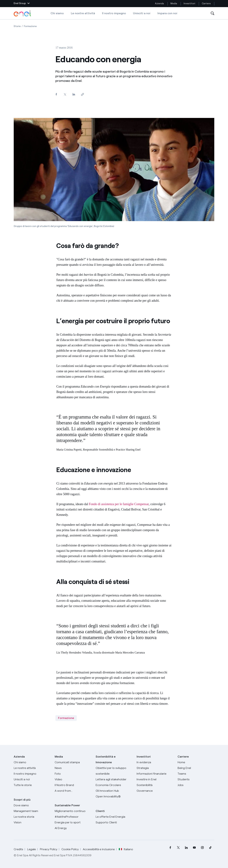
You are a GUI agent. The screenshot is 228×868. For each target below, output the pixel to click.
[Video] (73, 779)
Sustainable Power (67, 805)
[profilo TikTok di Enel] (210, 848)
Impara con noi (167, 13)
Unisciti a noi (142, 13)
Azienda (159, 3)
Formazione (66, 718)
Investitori (189, 3)
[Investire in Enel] (155, 779)
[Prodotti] (32, 768)
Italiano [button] (126, 849)
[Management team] (32, 811)
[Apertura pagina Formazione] (30, 26)
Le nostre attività (83, 13)
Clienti (100, 811)
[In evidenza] (155, 762)
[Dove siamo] (32, 805)
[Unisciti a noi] (32, 779)
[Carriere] (196, 762)
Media (174, 3)
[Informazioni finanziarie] (155, 774)
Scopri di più (22, 800)
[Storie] (32, 785)
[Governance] (155, 791)
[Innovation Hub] (114, 791)
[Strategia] (155, 768)
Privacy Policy (49, 849)
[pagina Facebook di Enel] (170, 848)
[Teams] (196, 774)
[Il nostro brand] (73, 785)
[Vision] (32, 822)
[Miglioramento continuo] (73, 811)
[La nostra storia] (32, 817)
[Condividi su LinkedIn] (74, 94)
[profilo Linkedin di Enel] (186, 848)
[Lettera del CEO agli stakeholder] (114, 779)
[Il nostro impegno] (32, 774)
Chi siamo (57, 13)
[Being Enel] (196, 768)
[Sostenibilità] (155, 785)
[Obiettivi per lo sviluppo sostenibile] (114, 771)
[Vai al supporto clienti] (114, 822)
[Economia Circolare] (114, 785)
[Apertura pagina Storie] (17, 26)
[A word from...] (73, 791)
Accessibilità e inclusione (99, 849)
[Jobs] (196, 785)
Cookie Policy (70, 849)
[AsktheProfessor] (73, 817)
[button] (22, 4)
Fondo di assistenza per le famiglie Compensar (119, 504)
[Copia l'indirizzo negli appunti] (82, 95)
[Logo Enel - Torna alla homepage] (23, 13)
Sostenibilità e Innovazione (106, 759)
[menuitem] (170, 848)
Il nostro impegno (114, 13)
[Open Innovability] (114, 796)
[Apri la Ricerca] (213, 13)
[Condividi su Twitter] (65, 95)
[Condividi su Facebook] (56, 94)
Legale (32, 849)
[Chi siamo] (32, 762)
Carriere (207, 3)
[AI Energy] (73, 828)
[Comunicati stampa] (73, 762)
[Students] (196, 779)
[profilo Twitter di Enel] (178, 848)
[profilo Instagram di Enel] (202, 848)
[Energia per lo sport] (73, 822)
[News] (73, 768)
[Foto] (73, 774)
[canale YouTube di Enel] (194, 848)
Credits (18, 849)
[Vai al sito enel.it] (114, 817)
